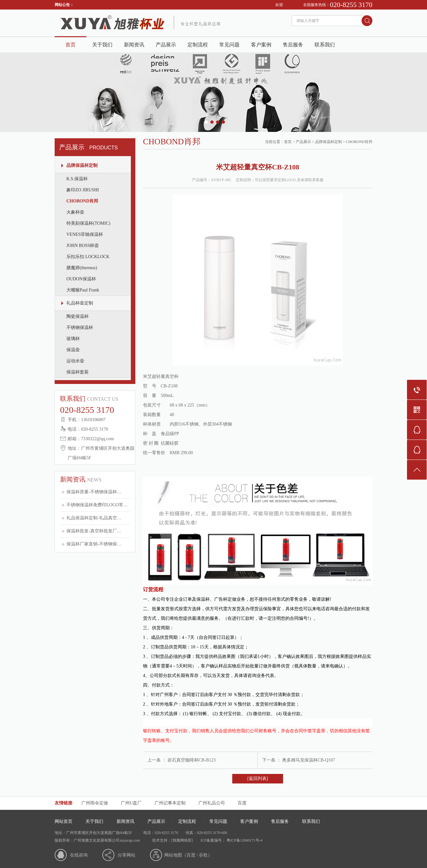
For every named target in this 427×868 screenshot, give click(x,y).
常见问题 (229, 45)
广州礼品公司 (212, 803)
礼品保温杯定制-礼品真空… (94, 518)
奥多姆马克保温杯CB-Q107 (308, 760)
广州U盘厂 (131, 803)
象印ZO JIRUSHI (83, 190)
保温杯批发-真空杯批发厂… (94, 531)
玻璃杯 (73, 339)
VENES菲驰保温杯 (85, 234)
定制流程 (198, 45)
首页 (71, 45)
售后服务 (293, 45)
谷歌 (203, 855)
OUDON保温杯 (81, 279)
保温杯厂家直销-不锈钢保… (94, 544)
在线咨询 (79, 855)
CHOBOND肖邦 (82, 201)
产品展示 (166, 45)
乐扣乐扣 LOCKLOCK (88, 257)
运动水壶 (75, 361)
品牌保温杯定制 (82, 165)
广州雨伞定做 (95, 803)
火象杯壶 (75, 212)
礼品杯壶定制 (80, 303)
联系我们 (325, 45)
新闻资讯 (134, 45)
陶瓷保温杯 (78, 316)
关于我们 (102, 45)
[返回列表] (258, 779)
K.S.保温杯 (77, 179)
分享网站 (126, 855)
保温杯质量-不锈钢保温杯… (94, 492)
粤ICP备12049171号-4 (244, 840)
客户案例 (261, 45)
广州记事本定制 (170, 803)
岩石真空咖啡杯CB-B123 (192, 760)
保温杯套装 (78, 372)
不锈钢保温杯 (80, 328)
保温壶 (73, 350)
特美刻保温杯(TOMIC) (88, 223)
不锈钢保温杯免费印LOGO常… (97, 505)
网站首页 (64, 821)
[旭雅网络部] (182, 840)
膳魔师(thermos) (82, 268)
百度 (242, 803)
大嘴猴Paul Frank (83, 290)
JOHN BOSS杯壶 (83, 246)
